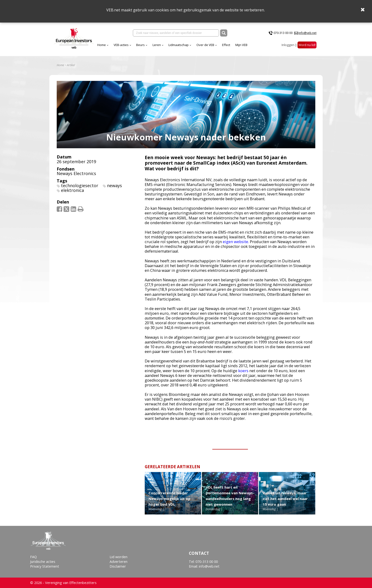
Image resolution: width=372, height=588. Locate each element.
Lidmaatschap (179, 45)
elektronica (72, 190)
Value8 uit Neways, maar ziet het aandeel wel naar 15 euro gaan (285, 499)
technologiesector (80, 185)
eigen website (235, 242)
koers (243, 371)
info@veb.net (308, 33)
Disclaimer (118, 566)
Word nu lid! (307, 45)
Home (102, 45)
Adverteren (119, 562)
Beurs (140, 45)
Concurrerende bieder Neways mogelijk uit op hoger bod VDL (170, 499)
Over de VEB (205, 45)
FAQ (33, 557)
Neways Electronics (76, 173)
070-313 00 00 (283, 33)
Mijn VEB (241, 45)
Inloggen (288, 45)
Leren (157, 45)
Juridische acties (43, 562)
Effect (226, 45)
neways (114, 185)
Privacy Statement (45, 566)
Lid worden (119, 557)
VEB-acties (121, 45)
